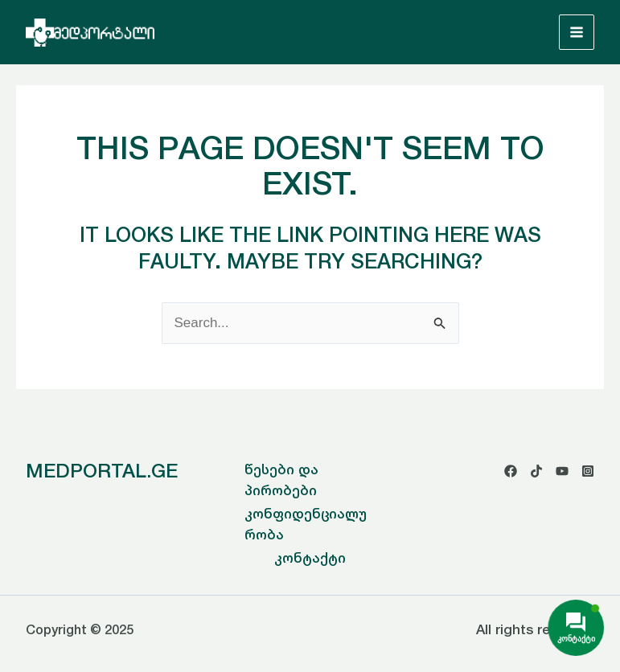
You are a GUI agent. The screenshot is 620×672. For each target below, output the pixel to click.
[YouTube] (562, 471)
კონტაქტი (310, 558)
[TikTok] (536, 471)
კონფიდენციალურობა (306, 524)
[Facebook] (511, 471)
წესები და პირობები (281, 480)
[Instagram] (588, 471)
